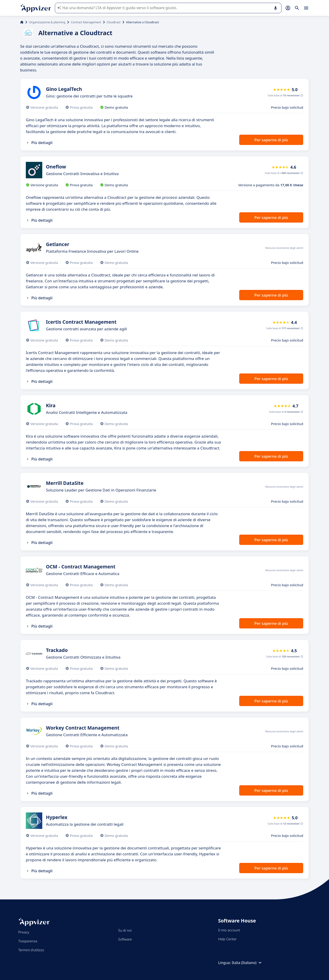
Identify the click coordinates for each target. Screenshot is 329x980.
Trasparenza (28, 941)
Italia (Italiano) (247, 963)
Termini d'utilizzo (31, 950)
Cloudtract (114, 22)
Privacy (24, 932)
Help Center (227, 939)
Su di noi (125, 930)
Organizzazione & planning (47, 22)
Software (125, 939)
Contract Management (86, 22)
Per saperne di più (271, 140)
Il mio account (229, 930)
